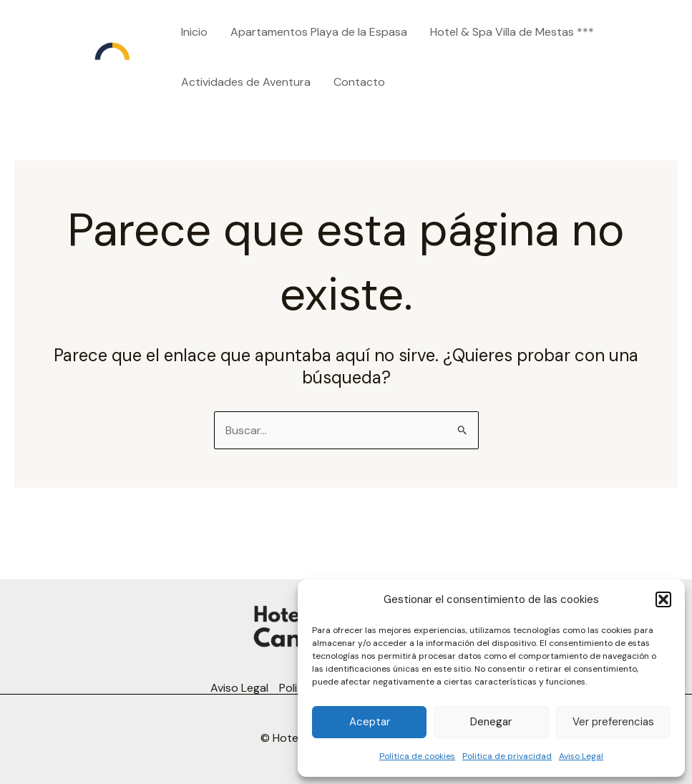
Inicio (194, 32)
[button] (663, 599)
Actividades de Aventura (246, 82)
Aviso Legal (581, 756)
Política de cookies (417, 756)
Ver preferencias (613, 722)
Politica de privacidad (507, 756)
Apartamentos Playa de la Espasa (319, 32)
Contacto (359, 82)
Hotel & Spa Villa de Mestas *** (512, 32)
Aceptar (370, 722)
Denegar (491, 722)
